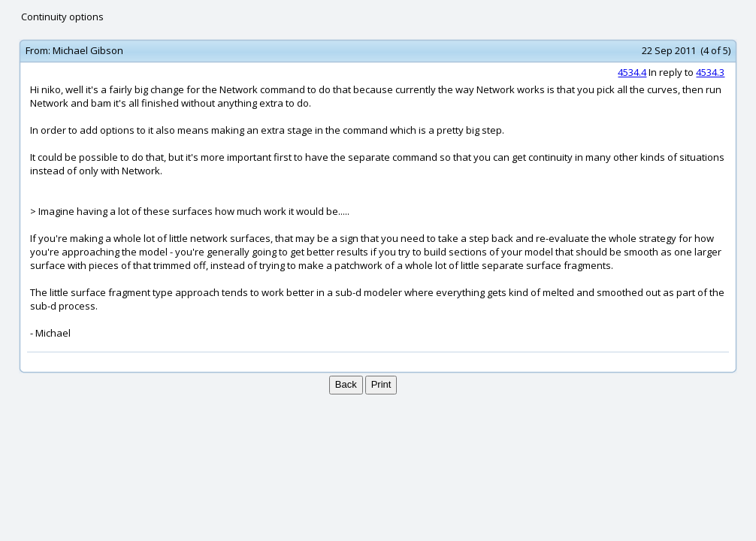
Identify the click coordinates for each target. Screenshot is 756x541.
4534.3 (710, 72)
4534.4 (632, 72)
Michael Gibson (88, 50)
